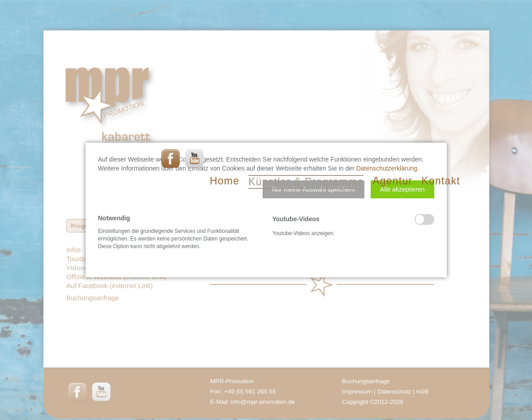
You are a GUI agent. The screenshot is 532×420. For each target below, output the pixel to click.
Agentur (392, 181)
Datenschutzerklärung (387, 168)
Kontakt (441, 181)
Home (225, 181)
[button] (314, 189)
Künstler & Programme (306, 182)
